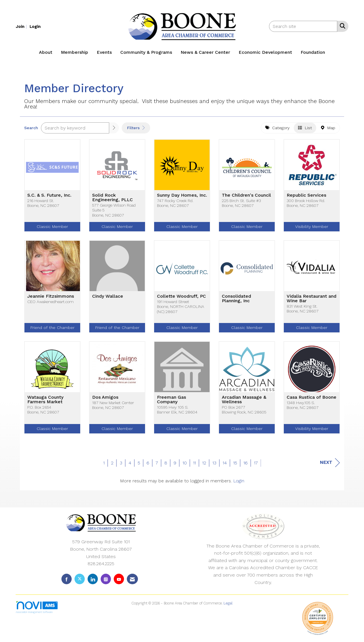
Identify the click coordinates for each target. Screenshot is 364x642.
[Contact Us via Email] (132, 579)
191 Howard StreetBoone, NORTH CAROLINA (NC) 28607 (181, 307)
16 (246, 463)
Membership (75, 52)
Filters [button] (136, 128)
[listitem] (22, 26)
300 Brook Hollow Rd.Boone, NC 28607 (306, 203)
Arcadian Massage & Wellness (244, 400)
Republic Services (306, 195)
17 (256, 463)
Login (239, 481)
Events (104, 52)
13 (214, 463)
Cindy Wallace (108, 296)
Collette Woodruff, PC (181, 296)
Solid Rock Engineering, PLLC (112, 197)
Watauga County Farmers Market (45, 400)
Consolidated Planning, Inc (236, 299)
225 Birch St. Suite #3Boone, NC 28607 (241, 203)
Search (31, 128)
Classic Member (52, 227)
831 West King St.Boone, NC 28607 (303, 309)
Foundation (313, 52)
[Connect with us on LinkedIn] (93, 579)
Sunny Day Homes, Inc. (182, 195)
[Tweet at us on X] (80, 579)
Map (328, 128)
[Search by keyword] (75, 128)
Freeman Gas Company (171, 400)
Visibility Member (312, 227)
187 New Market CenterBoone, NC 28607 (113, 405)
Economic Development (265, 52)
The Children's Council (246, 195)
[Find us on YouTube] (119, 579)
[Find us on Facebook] (67, 579)
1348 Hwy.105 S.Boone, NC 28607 (303, 405)
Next (330, 463)
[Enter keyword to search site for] (303, 26)
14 (225, 463)
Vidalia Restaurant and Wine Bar (312, 299)
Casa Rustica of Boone (312, 397)
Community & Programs (146, 52)
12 (204, 463)
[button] (114, 128)
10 (185, 463)
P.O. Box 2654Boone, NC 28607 (43, 410)
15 (235, 463)
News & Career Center (205, 52)
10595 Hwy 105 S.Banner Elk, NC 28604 (177, 410)
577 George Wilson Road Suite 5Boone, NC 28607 (114, 210)
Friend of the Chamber (52, 328)
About (46, 52)
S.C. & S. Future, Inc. (49, 195)
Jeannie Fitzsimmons (51, 296)
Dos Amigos (105, 397)
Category (277, 128)
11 (195, 463)
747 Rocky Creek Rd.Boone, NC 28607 (175, 203)
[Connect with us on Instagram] (106, 579)
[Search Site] (341, 26)
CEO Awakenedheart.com (50, 302)
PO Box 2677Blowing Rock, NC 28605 (244, 410)
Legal (228, 603)
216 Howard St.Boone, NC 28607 (43, 203)
